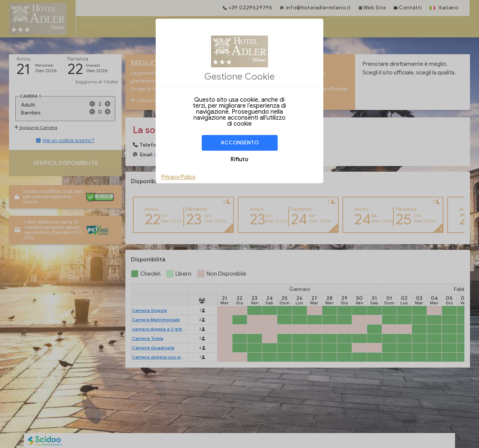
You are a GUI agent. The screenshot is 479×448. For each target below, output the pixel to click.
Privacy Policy (179, 177)
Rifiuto (239, 159)
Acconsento (240, 143)
